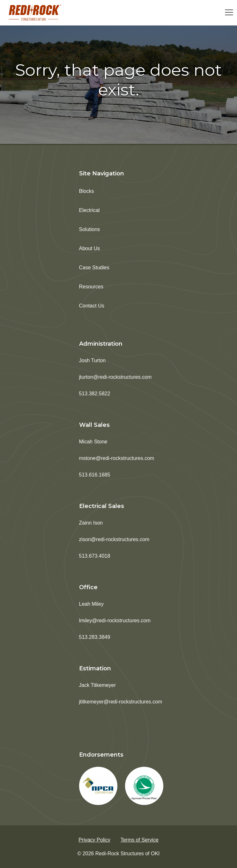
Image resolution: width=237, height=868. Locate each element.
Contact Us (92, 306)
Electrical (89, 210)
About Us (90, 248)
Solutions (90, 229)
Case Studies (94, 268)
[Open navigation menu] (229, 13)
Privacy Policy (94, 840)
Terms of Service (140, 840)
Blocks (87, 191)
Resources (91, 287)
